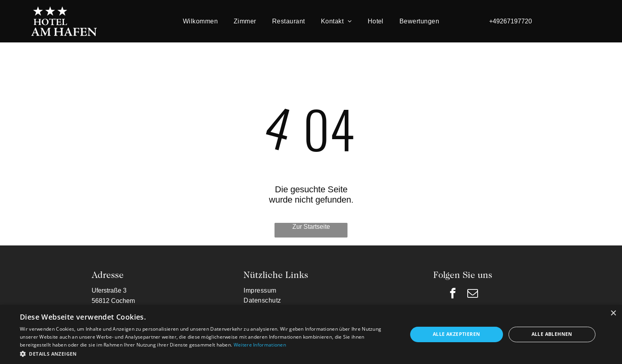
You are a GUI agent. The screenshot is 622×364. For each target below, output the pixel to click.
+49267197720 (511, 21)
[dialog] (311, 334)
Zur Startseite (311, 226)
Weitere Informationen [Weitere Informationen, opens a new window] (260, 345)
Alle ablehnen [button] (552, 334)
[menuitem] (200, 21)
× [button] (613, 313)
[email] (473, 294)
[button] (208, 353)
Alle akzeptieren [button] (456, 334)
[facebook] (453, 294)
